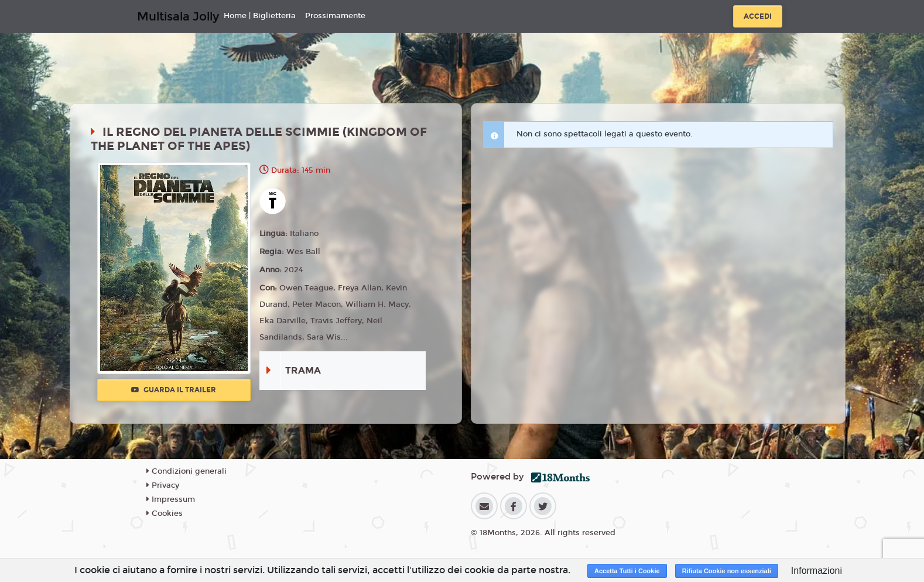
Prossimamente (335, 16)
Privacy (163, 485)
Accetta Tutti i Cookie (627, 571)
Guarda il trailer (174, 390)
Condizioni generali (186, 471)
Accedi (758, 16)
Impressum (171, 499)
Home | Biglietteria (260, 16)
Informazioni (817, 571)
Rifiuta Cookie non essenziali (727, 571)
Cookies (165, 513)
